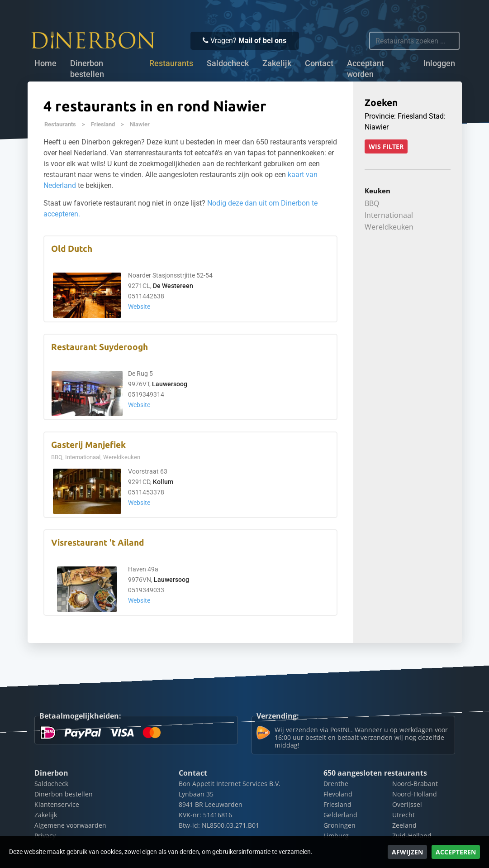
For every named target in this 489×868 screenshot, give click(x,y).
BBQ (372, 203)
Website (139, 307)
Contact (319, 63)
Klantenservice (57, 804)
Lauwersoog (170, 384)
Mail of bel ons (262, 41)
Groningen (339, 825)
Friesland (103, 124)
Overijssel (407, 804)
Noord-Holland (415, 794)
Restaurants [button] (171, 63)
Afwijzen (407, 852)
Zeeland (404, 825)
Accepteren (456, 852)
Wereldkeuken (389, 227)
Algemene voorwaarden (70, 825)
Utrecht (404, 815)
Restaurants (60, 124)
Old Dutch (72, 249)
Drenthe (336, 784)
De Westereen (173, 286)
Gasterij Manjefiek (88, 445)
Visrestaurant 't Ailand (97, 543)
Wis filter (386, 146)
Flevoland (338, 794)
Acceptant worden (366, 69)
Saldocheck (228, 63)
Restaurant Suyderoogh (100, 347)
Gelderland (340, 815)
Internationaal (389, 215)
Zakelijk (277, 63)
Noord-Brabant (415, 784)
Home (45, 63)
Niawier (140, 124)
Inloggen (439, 63)
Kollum (163, 482)
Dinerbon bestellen (87, 69)
